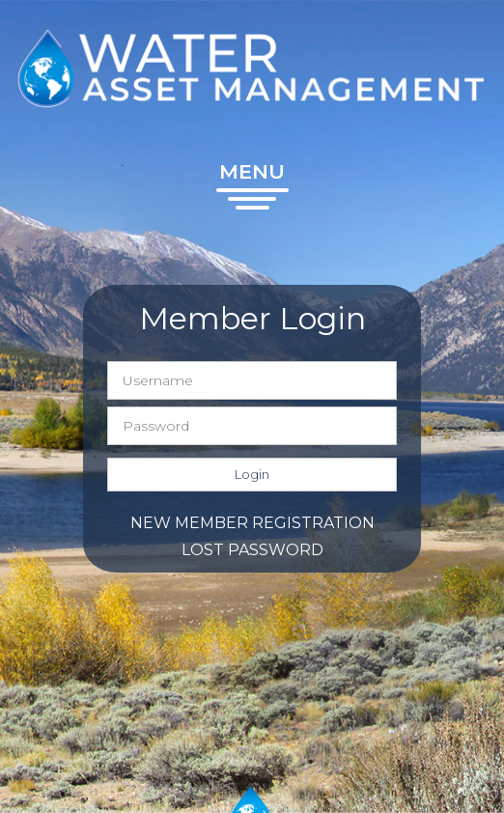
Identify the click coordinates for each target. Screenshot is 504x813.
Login (252, 474)
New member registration (252, 523)
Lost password (252, 550)
